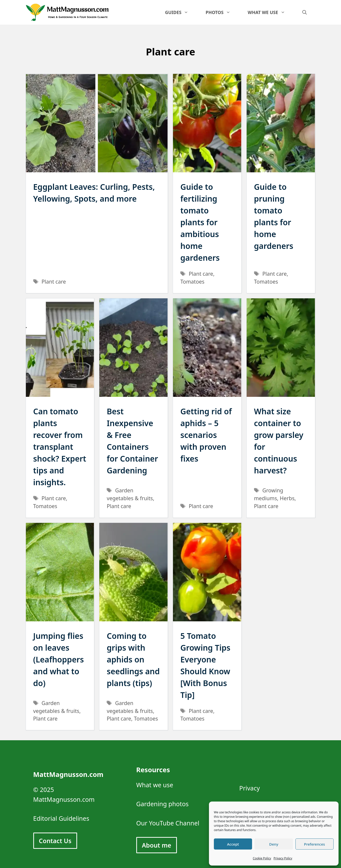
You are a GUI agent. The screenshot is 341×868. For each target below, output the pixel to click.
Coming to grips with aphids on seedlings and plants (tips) (133, 659)
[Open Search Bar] (305, 12)
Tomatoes (192, 281)
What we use (271, 12)
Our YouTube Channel (168, 823)
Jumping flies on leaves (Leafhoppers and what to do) (59, 659)
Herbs (287, 498)
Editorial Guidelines (61, 818)
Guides (181, 12)
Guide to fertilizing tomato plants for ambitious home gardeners (200, 222)
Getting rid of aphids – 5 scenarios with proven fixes (206, 435)
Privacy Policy (283, 858)
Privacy (249, 788)
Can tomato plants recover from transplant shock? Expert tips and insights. (60, 447)
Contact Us (55, 841)
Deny (274, 844)
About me (157, 845)
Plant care (54, 281)
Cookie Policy (262, 858)
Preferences (315, 844)
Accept (233, 844)
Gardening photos (162, 804)
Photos (222, 12)
